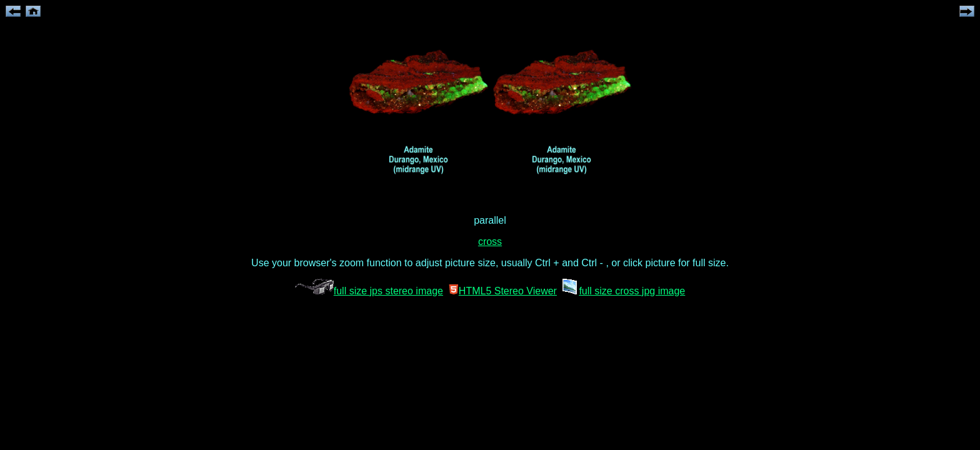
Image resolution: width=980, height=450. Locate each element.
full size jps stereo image (369, 291)
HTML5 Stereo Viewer (503, 291)
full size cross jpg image (622, 291)
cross (490, 242)
